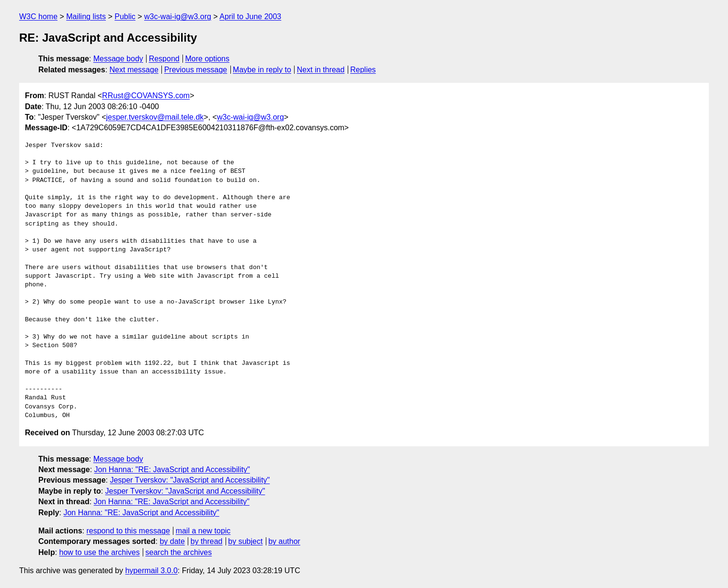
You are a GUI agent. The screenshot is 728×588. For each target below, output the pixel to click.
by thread (207, 541)
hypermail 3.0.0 (151, 571)
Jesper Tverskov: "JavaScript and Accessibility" (190, 480)
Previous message (196, 70)
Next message (134, 70)
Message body (118, 59)
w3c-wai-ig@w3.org (178, 17)
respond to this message (128, 531)
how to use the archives (100, 552)
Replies (363, 70)
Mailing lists (86, 17)
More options (208, 59)
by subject (245, 541)
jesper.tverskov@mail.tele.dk (155, 117)
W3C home (38, 17)
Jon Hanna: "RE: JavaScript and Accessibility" (172, 469)
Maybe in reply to (262, 70)
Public (125, 17)
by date (172, 541)
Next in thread (321, 70)
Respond (164, 59)
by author (284, 541)
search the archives (179, 552)
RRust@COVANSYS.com (146, 96)
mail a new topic (203, 531)
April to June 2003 (250, 17)
